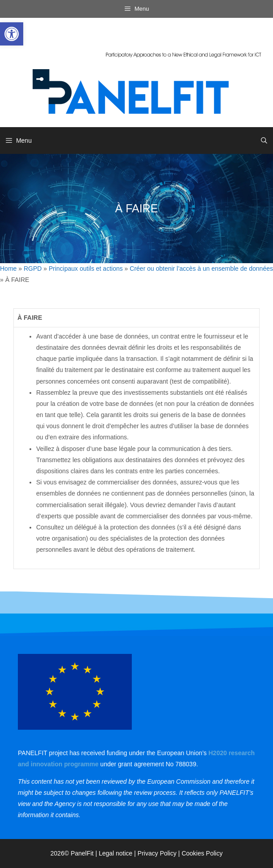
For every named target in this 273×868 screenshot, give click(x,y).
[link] (12, 34)
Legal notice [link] (116, 853)
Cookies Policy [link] (202, 853)
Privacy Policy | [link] (160, 853)
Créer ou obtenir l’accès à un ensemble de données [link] (201, 269)
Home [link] (8, 269)
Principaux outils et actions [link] (86, 269)
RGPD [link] (33, 269)
